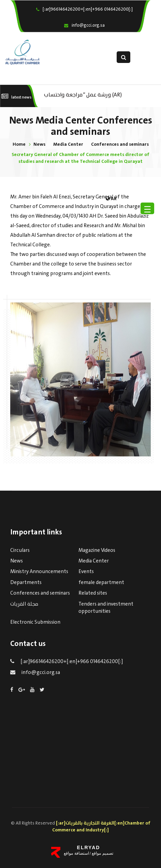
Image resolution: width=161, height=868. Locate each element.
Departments (26, 583)
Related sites (93, 593)
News (39, 144)
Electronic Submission (35, 622)
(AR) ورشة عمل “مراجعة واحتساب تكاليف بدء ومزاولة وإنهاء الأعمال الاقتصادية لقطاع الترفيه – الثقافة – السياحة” (86, 94)
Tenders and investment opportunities (106, 608)
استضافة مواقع (76, 853)
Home (19, 144)
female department (101, 583)
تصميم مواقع (102, 853)
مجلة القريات (24, 604)
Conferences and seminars (120, 144)
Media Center (68, 144)
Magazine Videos (97, 550)
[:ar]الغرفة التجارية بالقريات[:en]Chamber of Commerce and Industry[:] (101, 827)
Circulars (20, 550)
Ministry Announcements (39, 572)
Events (86, 572)
